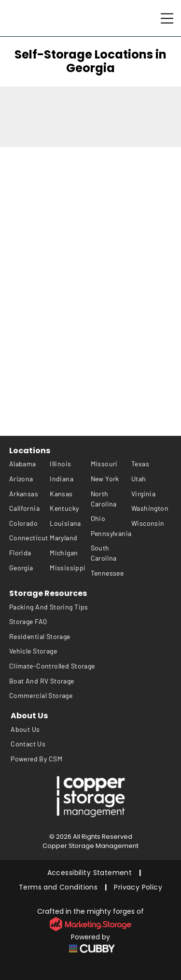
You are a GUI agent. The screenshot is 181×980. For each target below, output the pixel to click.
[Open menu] (167, 18)
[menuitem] (29, 464)
